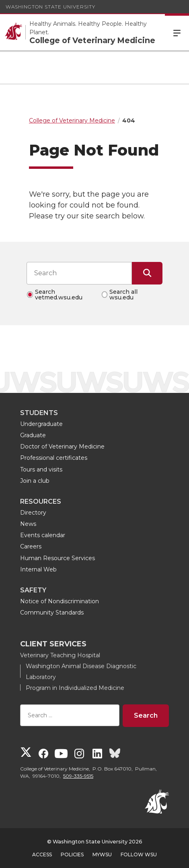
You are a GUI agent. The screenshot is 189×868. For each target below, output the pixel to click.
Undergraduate (41, 424)
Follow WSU (139, 855)
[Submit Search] (147, 273)
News (28, 524)
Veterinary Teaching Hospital (60, 655)
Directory (33, 513)
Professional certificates (54, 458)
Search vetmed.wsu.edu (59, 295)
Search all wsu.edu (123, 295)
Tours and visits (41, 469)
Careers (31, 546)
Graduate (33, 435)
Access (42, 855)
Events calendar (43, 535)
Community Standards (52, 613)
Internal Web (38, 569)
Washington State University (50, 7)
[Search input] (79, 273)
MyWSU (102, 855)
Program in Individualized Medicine (75, 688)
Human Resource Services (58, 558)
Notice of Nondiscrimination (60, 601)
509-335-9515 (78, 776)
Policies (72, 855)
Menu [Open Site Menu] (177, 32)
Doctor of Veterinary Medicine (62, 446)
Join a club (35, 481)
